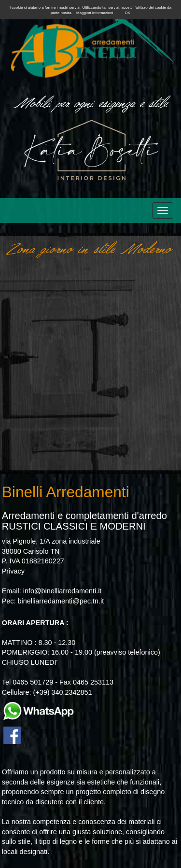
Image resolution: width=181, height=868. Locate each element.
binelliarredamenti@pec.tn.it (61, 601)
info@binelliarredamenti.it (63, 591)
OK (127, 13)
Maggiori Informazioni (95, 13)
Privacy (13, 571)
